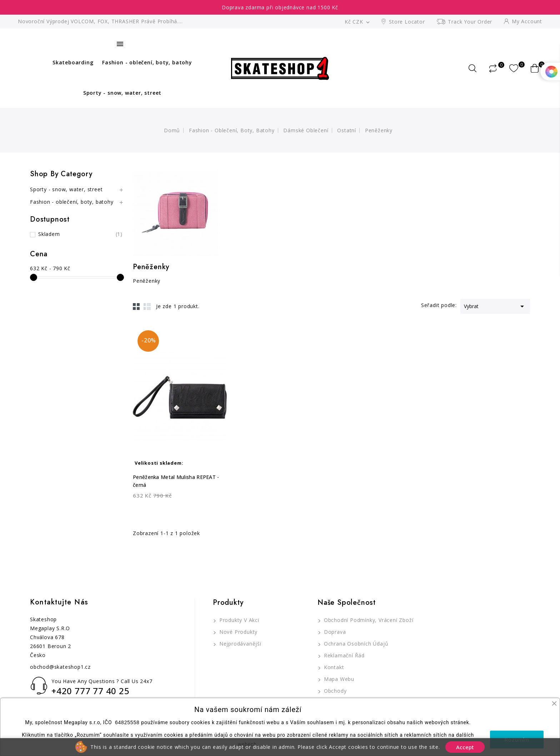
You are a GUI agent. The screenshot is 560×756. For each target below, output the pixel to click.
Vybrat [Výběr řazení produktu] (495, 306)
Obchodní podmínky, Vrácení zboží (368, 620)
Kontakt (333, 667)
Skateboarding (73, 62)
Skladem (80, 234)
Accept (465, 747)
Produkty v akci (238, 620)
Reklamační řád (343, 655)
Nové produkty (237, 632)
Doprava (334, 632)
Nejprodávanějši (239, 644)
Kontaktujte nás (59, 602)
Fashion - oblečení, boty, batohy (147, 62)
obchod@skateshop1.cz (60, 667)
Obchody (334, 691)
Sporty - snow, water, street (122, 93)
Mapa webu (338, 679)
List (147, 306)
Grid (136, 306)
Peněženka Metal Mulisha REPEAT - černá (176, 481)
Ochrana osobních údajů (355, 644)
